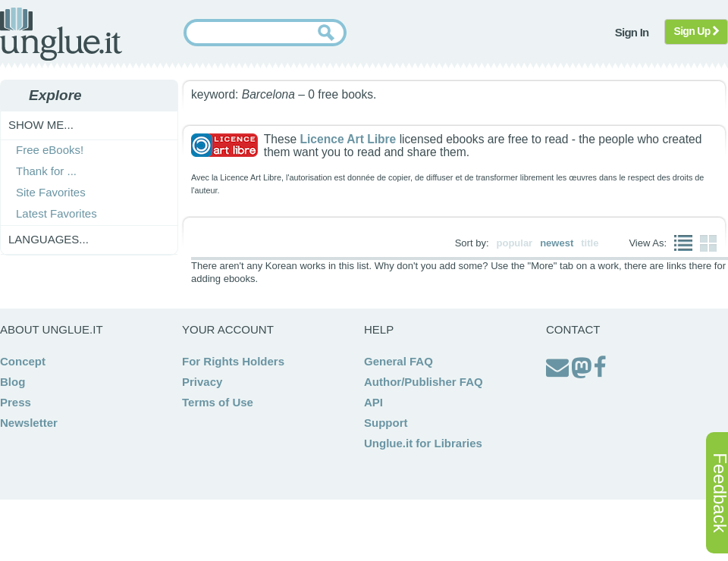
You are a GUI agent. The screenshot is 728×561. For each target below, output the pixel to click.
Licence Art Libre (348, 139)
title (590, 243)
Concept (23, 361)
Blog (13, 382)
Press (16, 402)
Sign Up (697, 31)
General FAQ (399, 361)
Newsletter (29, 423)
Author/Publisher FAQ (424, 382)
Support (386, 423)
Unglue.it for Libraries (423, 443)
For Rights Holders (233, 361)
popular (515, 243)
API (373, 402)
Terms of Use (218, 402)
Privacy (202, 382)
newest (557, 243)
